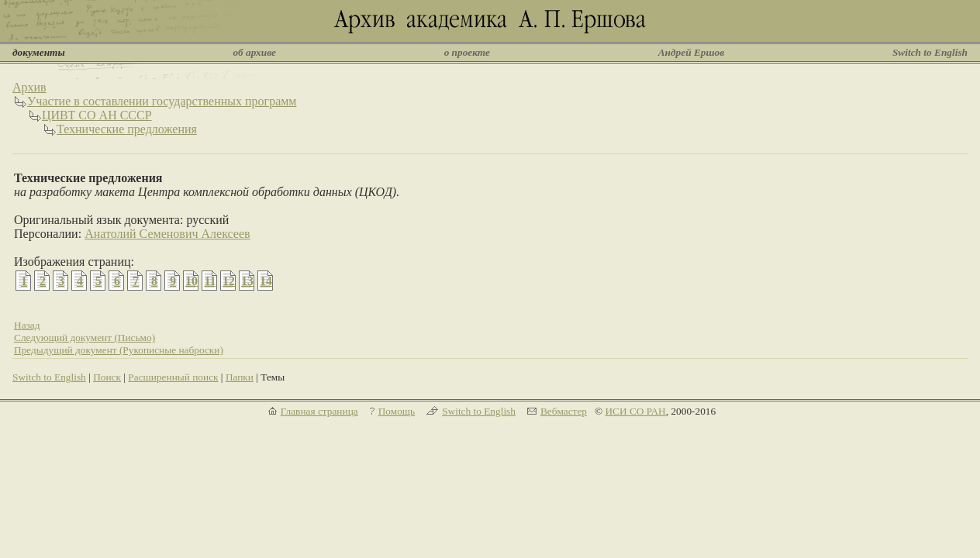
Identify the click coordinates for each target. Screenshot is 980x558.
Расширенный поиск (173, 377)
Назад (27, 325)
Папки (240, 377)
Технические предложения (127, 129)
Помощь (397, 411)
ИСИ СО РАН (635, 411)
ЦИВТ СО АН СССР (97, 115)
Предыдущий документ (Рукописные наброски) (119, 350)
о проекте (467, 52)
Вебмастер (564, 411)
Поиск (107, 377)
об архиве (254, 52)
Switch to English (930, 52)
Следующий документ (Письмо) (85, 338)
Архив (29, 87)
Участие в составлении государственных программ (162, 101)
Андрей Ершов (692, 52)
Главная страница (319, 411)
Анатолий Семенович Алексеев (167, 234)
